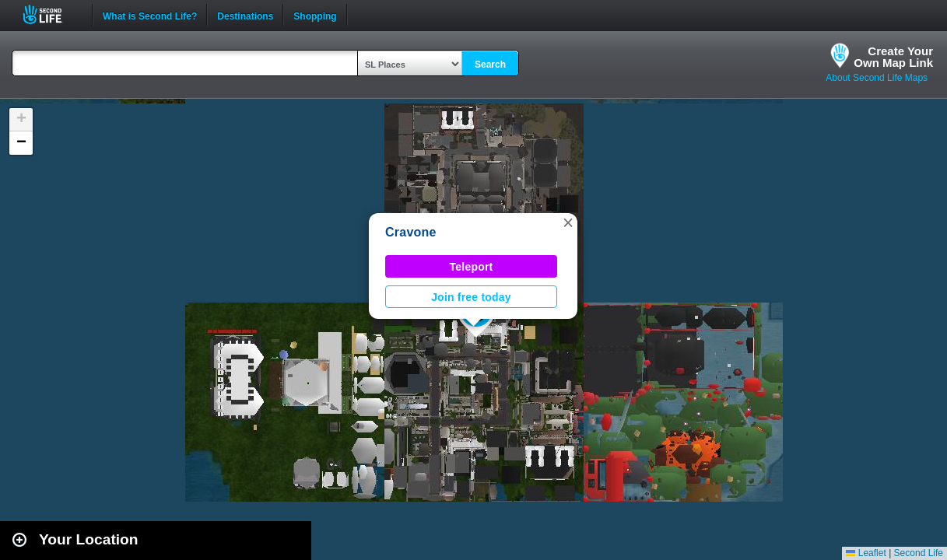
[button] (568, 222)
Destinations (245, 15)
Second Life (51, 14)
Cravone (411, 232)
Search (490, 65)
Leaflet (866, 553)
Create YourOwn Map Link (893, 57)
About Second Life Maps (877, 78)
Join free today (471, 297)
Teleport (472, 267)
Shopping (315, 15)
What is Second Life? (150, 15)
